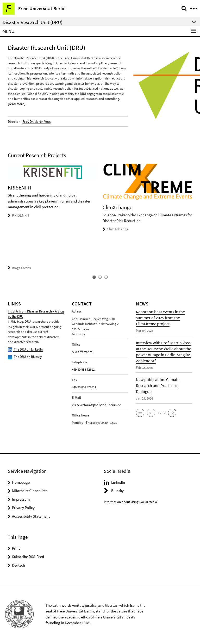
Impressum (21, 499)
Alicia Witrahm (82, 352)
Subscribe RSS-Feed (28, 557)
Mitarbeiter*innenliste (30, 491)
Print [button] (16, 548)
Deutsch (18, 565)
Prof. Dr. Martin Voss (36, 122)
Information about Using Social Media (130, 502)
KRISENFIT (21, 215)
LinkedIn (118, 482)
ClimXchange (118, 229)
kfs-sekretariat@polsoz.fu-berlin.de (96, 405)
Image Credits (19, 268)
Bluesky (117, 491)
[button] (140, 413)
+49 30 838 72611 (83, 369)
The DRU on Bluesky (28, 357)
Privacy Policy (23, 508)
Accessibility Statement (31, 516)
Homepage (21, 482)
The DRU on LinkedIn (25, 349)
